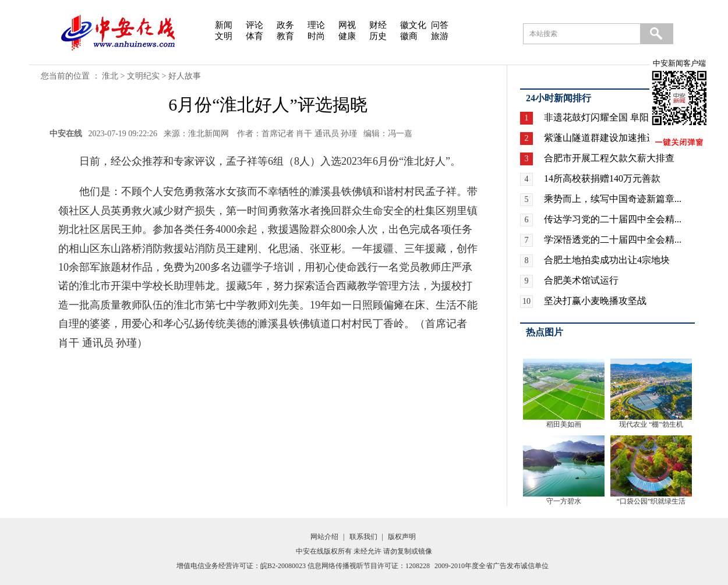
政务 (285, 25)
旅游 (440, 36)
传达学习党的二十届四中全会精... (613, 219)
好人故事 (185, 76)
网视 (347, 25)
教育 (285, 36)
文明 (224, 36)
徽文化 (413, 25)
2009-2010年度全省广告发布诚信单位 (492, 566)
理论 (316, 25)
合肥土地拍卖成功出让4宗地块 (607, 260)
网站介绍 (324, 537)
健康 (347, 36)
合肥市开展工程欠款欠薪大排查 (609, 158)
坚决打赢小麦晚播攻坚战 (595, 301)
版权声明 (402, 537)
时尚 (316, 36)
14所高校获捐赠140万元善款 (602, 178)
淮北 (110, 76)
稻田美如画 (564, 424)
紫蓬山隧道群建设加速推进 (600, 138)
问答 (440, 25)
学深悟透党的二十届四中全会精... (613, 240)
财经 (378, 25)
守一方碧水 (564, 501)
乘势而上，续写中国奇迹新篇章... (613, 199)
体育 (255, 36)
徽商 (409, 36)
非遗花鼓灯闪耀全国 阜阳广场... (609, 117)
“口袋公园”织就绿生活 (651, 501)
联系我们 (363, 537)
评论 (255, 25)
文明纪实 (143, 76)
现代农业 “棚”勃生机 (651, 424)
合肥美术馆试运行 (581, 280)
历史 (378, 36)
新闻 (224, 25)
